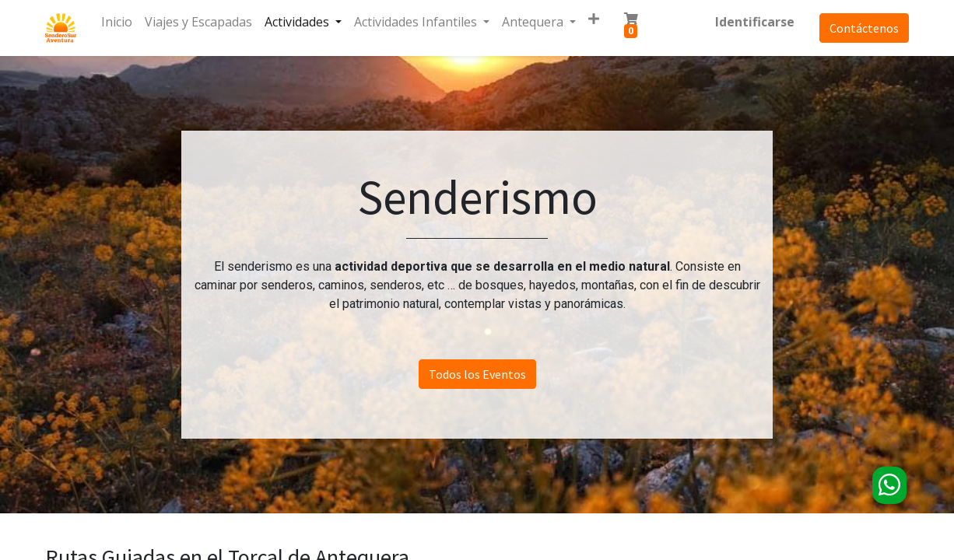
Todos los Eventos (477, 374)
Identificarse (755, 22)
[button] (594, 19)
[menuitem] (117, 22)
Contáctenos (864, 28)
